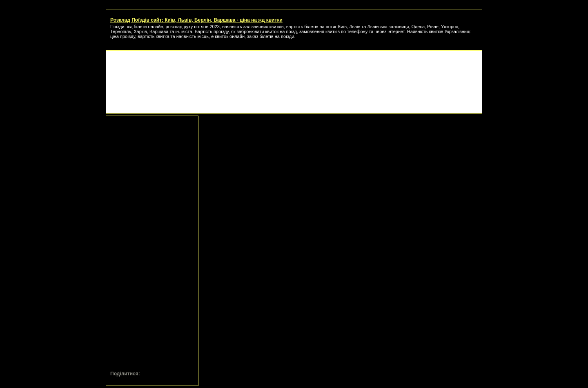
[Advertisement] (294, 73)
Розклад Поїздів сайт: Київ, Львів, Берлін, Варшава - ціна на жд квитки (196, 20)
